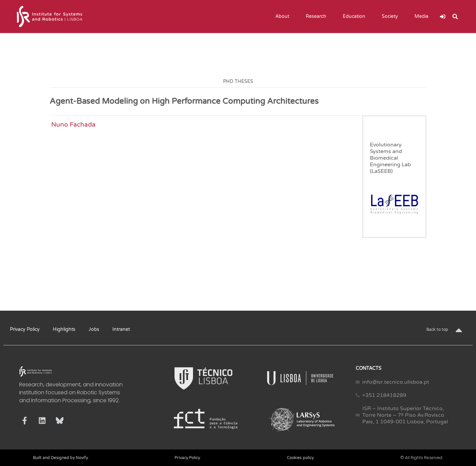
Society (392, 17)
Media (423, 17)
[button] (455, 17)
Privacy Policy (25, 329)
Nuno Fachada (73, 124)
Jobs (94, 329)
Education (356, 17)
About (284, 17)
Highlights (64, 329)
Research (318, 17)
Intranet (121, 329)
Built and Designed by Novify (60, 458)
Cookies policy (300, 458)
